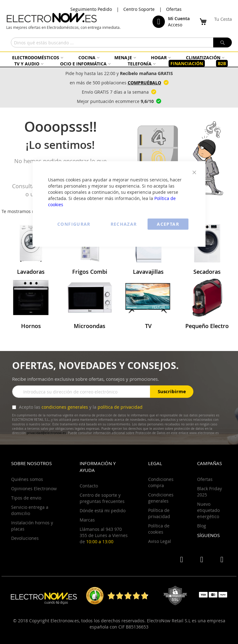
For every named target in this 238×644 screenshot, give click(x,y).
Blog (202, 526)
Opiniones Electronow (34, 489)
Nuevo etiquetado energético (208, 510)
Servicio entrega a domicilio (30, 510)
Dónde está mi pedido (103, 511)
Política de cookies (159, 529)
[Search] (223, 42)
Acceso (175, 25)
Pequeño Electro (207, 326)
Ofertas (174, 9)
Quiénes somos (27, 479)
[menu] (119, 61)
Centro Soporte (139, 9)
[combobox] (121, 42)
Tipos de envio (26, 498)
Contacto (89, 486)
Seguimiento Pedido (91, 9)
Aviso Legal (160, 541)
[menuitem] (37, 58)
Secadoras (207, 272)
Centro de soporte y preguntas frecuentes (102, 498)
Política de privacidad (159, 513)
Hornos (31, 326)
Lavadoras (31, 272)
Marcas (87, 520)
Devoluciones (25, 538)
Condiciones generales (161, 498)
